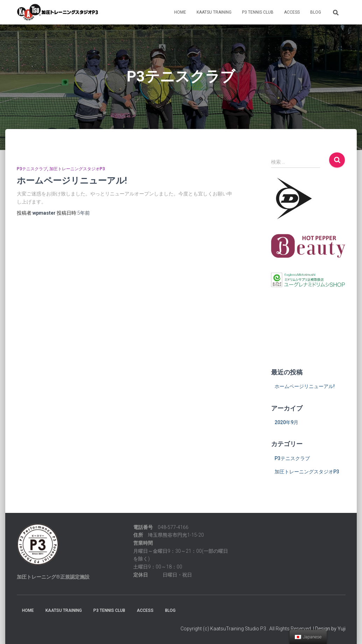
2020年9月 (286, 422)
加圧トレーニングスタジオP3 (77, 169)
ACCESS (292, 12)
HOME (180, 12)
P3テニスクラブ (32, 169)
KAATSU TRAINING (214, 12)
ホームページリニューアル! (72, 180)
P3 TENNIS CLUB (258, 12)
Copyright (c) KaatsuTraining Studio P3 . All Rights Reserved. (246, 629)
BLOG (316, 12)
